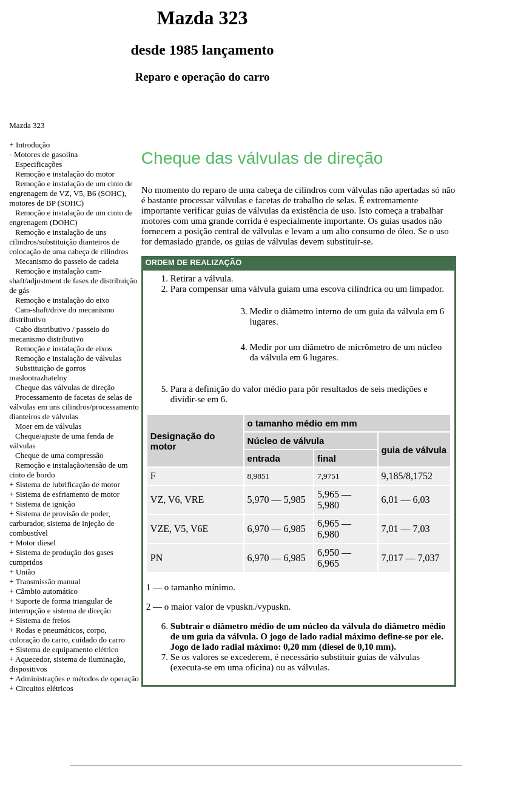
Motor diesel (36, 543)
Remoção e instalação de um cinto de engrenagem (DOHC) (71, 217)
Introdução (33, 145)
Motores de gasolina (46, 154)
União (25, 572)
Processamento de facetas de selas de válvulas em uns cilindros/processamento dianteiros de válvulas (74, 407)
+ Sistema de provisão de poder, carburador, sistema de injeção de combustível (62, 523)
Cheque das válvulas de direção (65, 387)
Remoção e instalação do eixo (62, 300)
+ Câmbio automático (43, 591)
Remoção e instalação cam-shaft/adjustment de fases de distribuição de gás (73, 281)
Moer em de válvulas (48, 426)
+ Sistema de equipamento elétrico (64, 649)
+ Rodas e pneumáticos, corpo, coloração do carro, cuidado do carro (67, 635)
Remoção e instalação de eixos (64, 349)
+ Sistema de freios (39, 620)
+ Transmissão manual (45, 581)
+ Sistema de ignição (42, 504)
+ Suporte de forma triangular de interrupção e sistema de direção (61, 606)
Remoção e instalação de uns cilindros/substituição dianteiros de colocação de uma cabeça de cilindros (69, 242)
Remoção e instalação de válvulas (68, 358)
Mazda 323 (27, 125)
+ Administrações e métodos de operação (74, 679)
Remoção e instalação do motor (65, 174)
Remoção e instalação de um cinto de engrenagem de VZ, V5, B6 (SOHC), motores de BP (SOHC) (71, 193)
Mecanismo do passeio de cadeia (67, 261)
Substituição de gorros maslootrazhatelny (47, 373)
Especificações (39, 164)
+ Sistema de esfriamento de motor (64, 494)
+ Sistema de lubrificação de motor (64, 484)
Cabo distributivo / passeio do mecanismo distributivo (59, 334)
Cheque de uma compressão (59, 455)
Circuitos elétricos (45, 688)
